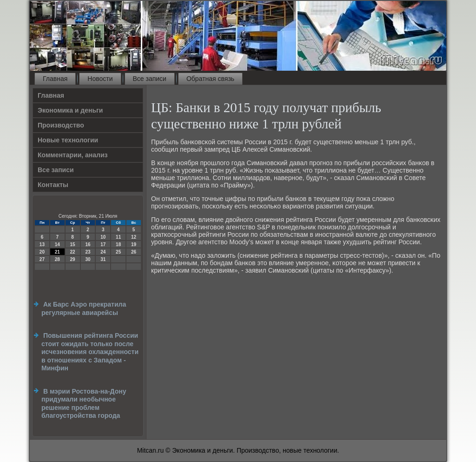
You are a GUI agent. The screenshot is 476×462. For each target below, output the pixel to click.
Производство (61, 125)
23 (88, 252)
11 (118, 237)
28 (57, 259)
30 (88, 259)
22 (73, 252)
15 (73, 244)
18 (118, 244)
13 (42, 244)
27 (42, 259)
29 (73, 259)
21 (57, 252)
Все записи (150, 79)
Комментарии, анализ (73, 155)
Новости (100, 79)
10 (103, 237)
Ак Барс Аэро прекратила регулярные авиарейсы (84, 308)
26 (134, 252)
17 (103, 244)
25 (118, 252)
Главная (55, 79)
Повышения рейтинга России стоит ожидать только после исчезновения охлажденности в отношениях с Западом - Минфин (90, 352)
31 (103, 259)
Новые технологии (68, 140)
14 (57, 244)
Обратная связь (210, 79)
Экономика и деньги (70, 110)
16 (88, 244)
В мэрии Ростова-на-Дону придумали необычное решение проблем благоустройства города (84, 404)
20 (42, 252)
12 (134, 237)
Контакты (53, 185)
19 (134, 244)
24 (103, 252)
